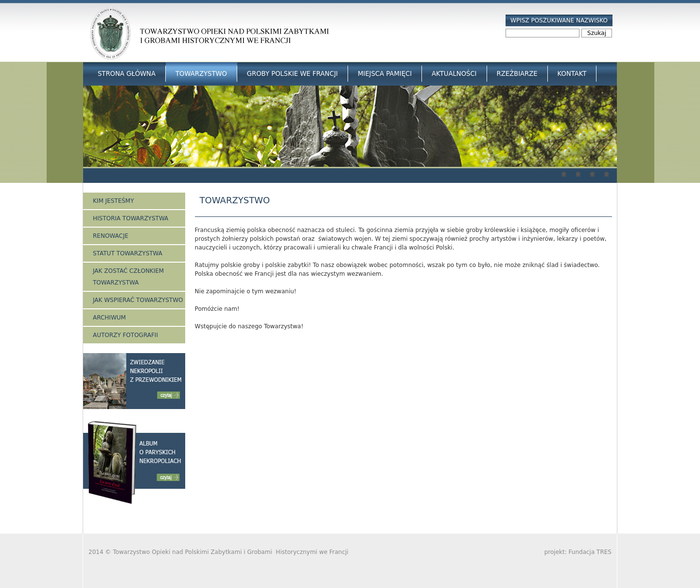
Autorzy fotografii (125, 335)
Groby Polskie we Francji (292, 74)
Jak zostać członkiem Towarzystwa (128, 277)
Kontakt (572, 74)
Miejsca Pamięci (385, 74)
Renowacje (111, 236)
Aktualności (454, 74)
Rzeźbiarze (517, 74)
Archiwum (109, 318)
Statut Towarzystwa (128, 253)
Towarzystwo (201, 74)
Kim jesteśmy (114, 201)
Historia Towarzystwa (131, 218)
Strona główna (127, 74)
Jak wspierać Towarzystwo (138, 300)
